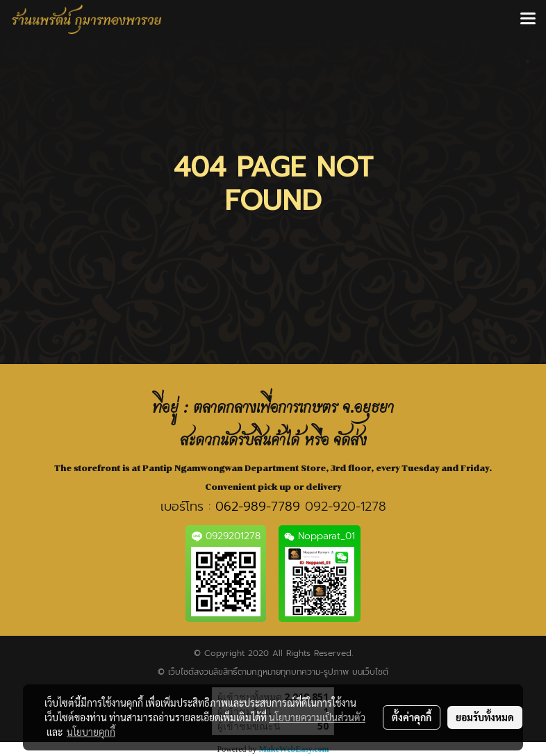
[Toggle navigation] (528, 19)
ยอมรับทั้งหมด (485, 717)
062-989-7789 (258, 507)
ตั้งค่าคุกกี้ (412, 717)
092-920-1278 (346, 507)
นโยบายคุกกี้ (91, 732)
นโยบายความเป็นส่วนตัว (317, 717)
